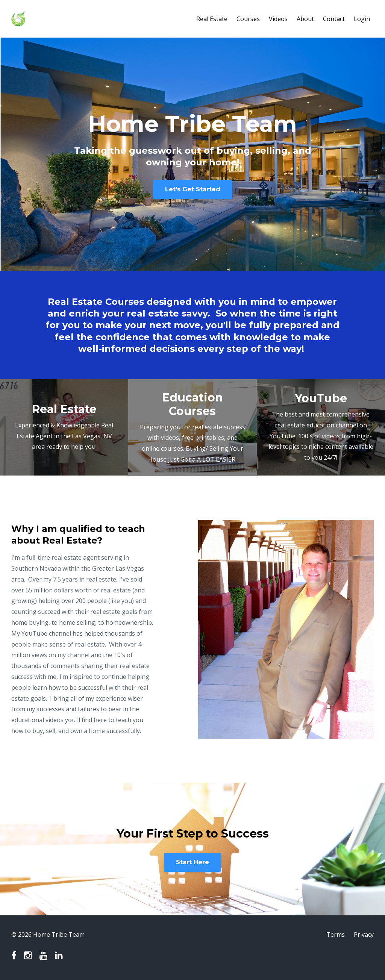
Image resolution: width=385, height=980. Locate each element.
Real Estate (212, 19)
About (305, 19)
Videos (278, 19)
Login (362, 19)
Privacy (364, 935)
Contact (334, 19)
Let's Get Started (193, 189)
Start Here (192, 862)
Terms (336, 935)
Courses (248, 19)
